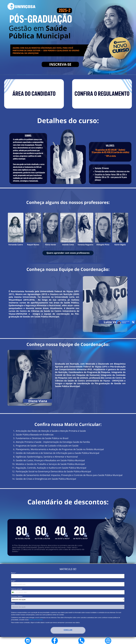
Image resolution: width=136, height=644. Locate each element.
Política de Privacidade (36, 620)
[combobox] (13, 592)
